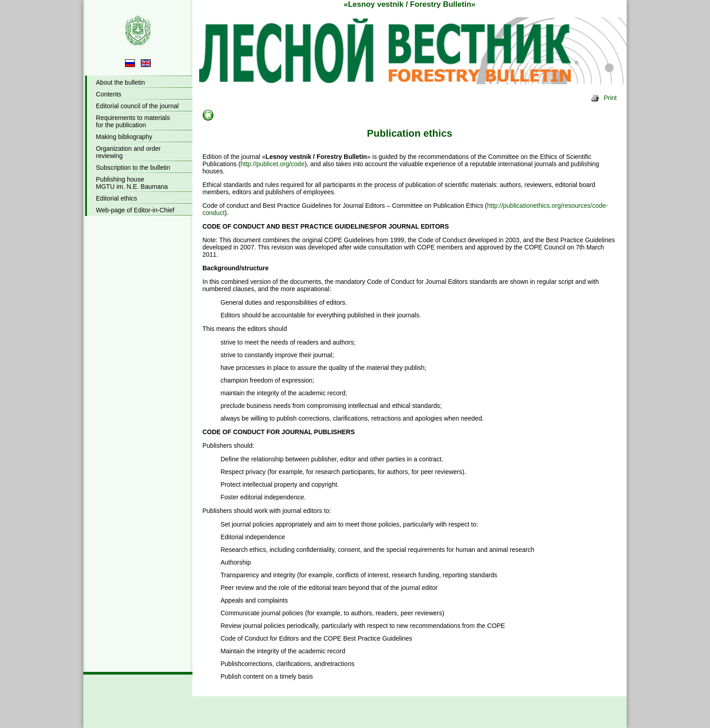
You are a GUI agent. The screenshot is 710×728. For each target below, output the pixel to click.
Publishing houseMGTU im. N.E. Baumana (132, 183)
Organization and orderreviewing (128, 152)
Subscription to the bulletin (133, 168)
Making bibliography (124, 137)
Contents (109, 94)
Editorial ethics (117, 198)
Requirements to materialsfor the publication (133, 121)
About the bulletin (120, 82)
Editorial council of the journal (137, 106)
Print (604, 98)
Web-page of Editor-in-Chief (135, 210)
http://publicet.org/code (273, 164)
